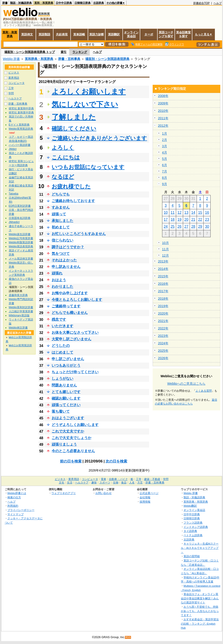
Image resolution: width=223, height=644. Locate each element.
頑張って (59, 214)
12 (179, 213)
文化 (62, 483)
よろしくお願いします (89, 92)
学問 (11, 93)
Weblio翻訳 (190, 506)
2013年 (163, 261)
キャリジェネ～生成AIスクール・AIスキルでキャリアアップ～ (200, 548)
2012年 (163, 126)
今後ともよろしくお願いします (77, 300)
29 (200, 227)
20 (186, 220)
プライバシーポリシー (21, 510)
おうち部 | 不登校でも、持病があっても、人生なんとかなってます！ (200, 611)
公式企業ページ (149, 493)
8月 (165, 178)
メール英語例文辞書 (21, 259)
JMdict (13, 149)
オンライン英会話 (131, 34)
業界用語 (14, 78)
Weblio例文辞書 (18, 328)
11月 (166, 249)
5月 (165, 159)
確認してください (74, 128)
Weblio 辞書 (11, 59)
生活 (70, 483)
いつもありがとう (66, 365)
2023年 (163, 336)
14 (193, 213)
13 (186, 213)
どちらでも (61, 194)
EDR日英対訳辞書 (20, 206)
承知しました (62, 221)
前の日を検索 (71, 461)
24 (166, 227)
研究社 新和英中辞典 (21, 113)
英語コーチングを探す (166, 34)
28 (193, 227)
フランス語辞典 (193, 523)
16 (207, 213)
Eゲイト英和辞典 (19, 125)
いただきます (62, 326)
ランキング (80, 52)
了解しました (74, 117)
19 (179, 220)
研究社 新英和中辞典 (21, 108)
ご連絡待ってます (66, 306)
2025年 (163, 351)
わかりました (62, 286)
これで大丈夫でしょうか (71, 438)
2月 (165, 140)
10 (166, 213)
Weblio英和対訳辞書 (21, 307)
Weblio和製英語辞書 (21, 242)
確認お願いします (66, 398)
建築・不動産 (152, 479)
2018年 (163, 299)
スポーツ (105, 483)
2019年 (163, 306)
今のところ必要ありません (73, 451)
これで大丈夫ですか (68, 431)
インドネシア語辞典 (196, 527)
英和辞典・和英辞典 (39, 59)
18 (172, 220)
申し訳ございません (68, 359)
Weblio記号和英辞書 (21, 238)
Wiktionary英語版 (19, 315)
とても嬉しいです (66, 392)
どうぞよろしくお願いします (75, 425)
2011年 (163, 118)
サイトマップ (16, 514)
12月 (166, 255)
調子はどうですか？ (68, 247)
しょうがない (62, 378)
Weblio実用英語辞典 (21, 129)
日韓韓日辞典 (83, 3)
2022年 (163, 328)
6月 (165, 165)
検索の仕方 (14, 497)
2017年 (163, 291)
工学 (11, 88)
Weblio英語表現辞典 (21, 246)
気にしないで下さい (85, 104)
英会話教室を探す (183, 34)
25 (172, 227)
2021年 (163, 321)
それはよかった (64, 260)
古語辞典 (99, 3)
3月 (165, 146)
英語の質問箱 (192, 556)
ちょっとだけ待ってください (75, 372)
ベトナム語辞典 (193, 535)
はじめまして (62, 352)
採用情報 (145, 502)
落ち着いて (61, 411)
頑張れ (57, 273)
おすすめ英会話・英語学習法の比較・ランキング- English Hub (200, 623)
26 (179, 227)
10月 (166, 243)
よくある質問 (204, 391)
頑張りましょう (64, 444)
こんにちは (66, 157)
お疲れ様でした (71, 186)
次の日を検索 (116, 461)
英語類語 (44, 34)
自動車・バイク (118, 479)
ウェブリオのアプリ (64, 493)
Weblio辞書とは (17, 493)
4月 (165, 152)
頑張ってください (66, 405)
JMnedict (14, 222)
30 (207, 227)
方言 (140, 483)
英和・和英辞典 (44, 3)
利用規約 (13, 506)
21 (193, 220)
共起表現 (62, 34)
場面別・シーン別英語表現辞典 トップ (30, 52)
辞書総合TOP (201, 3)
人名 (132, 483)
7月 (165, 171)
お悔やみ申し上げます (70, 293)
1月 (165, 133)
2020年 (163, 313)
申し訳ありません (66, 267)
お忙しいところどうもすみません (79, 234)
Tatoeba (14, 194)
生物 (116, 483)
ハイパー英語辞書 (20, 145)
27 (186, 227)
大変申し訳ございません (71, 339)
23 (207, 220)
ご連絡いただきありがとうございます (99, 138)
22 (200, 220)
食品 (124, 483)
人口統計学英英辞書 (21, 311)
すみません (61, 207)
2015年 (163, 276)
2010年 (163, 111)
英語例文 (27, 34)
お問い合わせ (103, 493)
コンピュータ (16, 83)
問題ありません (64, 385)
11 (172, 213)
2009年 (163, 103)
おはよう (59, 280)
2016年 (163, 284)
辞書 (5, 3)
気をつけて (61, 254)
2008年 (163, 96)
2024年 (163, 343)
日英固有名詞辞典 (20, 218)
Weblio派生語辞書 (20, 234)
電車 (103, 479)
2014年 (163, 269)
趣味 (94, 483)
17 (166, 220)
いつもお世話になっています (88, 167)
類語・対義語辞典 (21, 3)
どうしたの (61, 346)
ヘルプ (218, 3)
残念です (59, 319)
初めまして (61, 227)
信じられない (62, 240)
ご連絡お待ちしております (73, 201)
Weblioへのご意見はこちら (186, 384)
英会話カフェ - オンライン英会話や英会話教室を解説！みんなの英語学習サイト (200, 598)
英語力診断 (97, 34)
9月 (165, 184)
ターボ (149, 34)
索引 (64, 52)
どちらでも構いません (70, 313)
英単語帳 (79, 34)
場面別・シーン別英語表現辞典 (107, 59)
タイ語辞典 (190, 531)
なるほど (63, 177)
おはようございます (68, 418)
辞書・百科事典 (69, 59)
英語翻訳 (114, 34)
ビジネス (14, 73)
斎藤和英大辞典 (18, 295)
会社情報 (145, 497)
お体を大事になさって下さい (75, 332)
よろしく (63, 148)
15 (200, 213)
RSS (128, 637)
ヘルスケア (15, 99)
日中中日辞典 (64, 3)
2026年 (163, 358)
